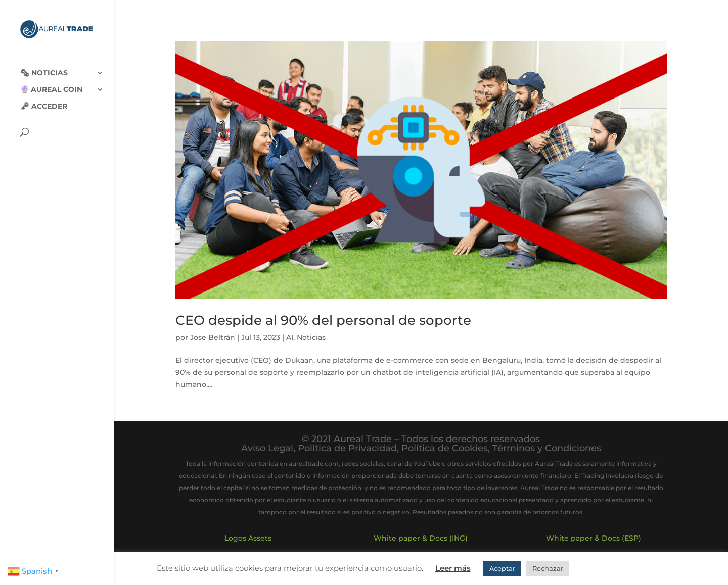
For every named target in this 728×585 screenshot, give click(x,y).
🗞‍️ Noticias (44, 65)
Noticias (311, 337)
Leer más (453, 568)
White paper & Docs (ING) (421, 538)
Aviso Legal (267, 448)
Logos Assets (248, 538)
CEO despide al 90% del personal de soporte (323, 320)
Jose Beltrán (213, 337)
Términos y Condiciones (547, 448)
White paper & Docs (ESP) (594, 538)
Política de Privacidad (347, 448)
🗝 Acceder (44, 98)
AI (290, 337)
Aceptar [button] (502, 568)
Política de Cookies (445, 448)
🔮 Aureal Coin (51, 81)
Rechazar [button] (548, 568)
